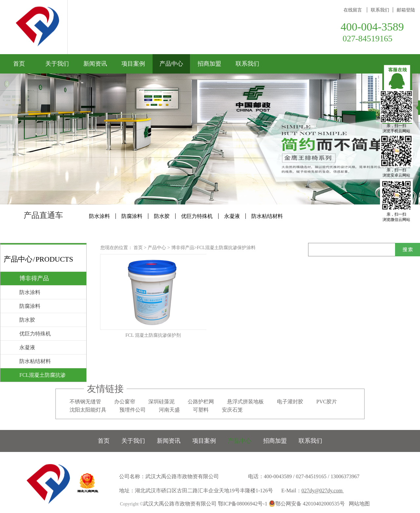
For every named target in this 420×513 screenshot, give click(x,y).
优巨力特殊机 (197, 216)
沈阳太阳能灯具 (88, 410)
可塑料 (201, 410)
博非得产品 (183, 248)
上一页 (235, 358)
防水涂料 (99, 216)
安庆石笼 (232, 410)
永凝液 (232, 216)
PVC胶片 (327, 402)
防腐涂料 (132, 216)
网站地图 (358, 504)
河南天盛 (169, 410)
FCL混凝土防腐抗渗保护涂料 (226, 248)
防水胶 (162, 216)
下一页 (277, 358)
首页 (19, 64)
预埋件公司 (133, 410)
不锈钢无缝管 (85, 402)
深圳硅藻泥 (161, 402)
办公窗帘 (125, 402)
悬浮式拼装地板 (245, 402)
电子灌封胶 (290, 402)
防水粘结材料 (267, 216)
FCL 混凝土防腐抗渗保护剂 (153, 335)
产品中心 (157, 248)
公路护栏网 (201, 402)
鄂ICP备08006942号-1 (242, 504)
